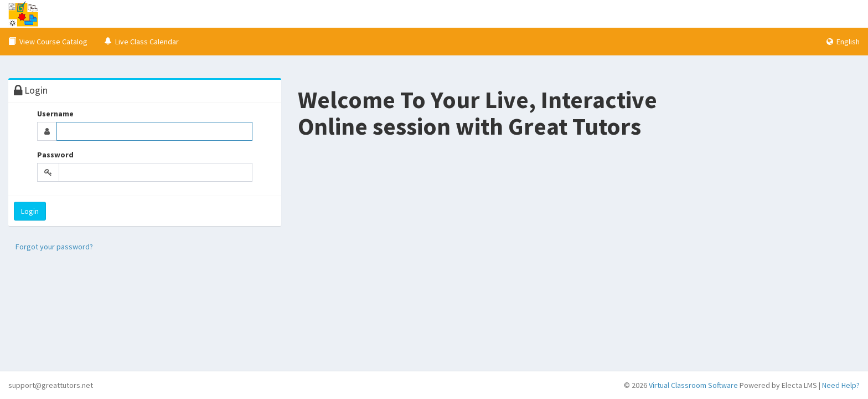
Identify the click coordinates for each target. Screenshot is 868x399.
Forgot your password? (54, 247)
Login (30, 211)
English (843, 42)
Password (55, 155)
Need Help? (841, 385)
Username (55, 114)
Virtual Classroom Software (693, 385)
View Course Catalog (48, 42)
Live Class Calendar (141, 42)
